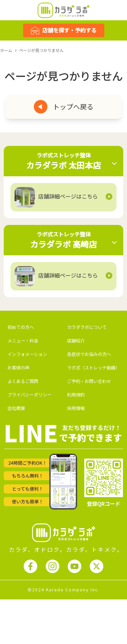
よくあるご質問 (23, 381)
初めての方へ (21, 327)
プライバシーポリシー (29, 395)
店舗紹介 (76, 341)
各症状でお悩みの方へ (89, 354)
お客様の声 (18, 368)
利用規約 (76, 395)
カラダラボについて (87, 327)
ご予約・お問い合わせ (89, 381)
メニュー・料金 (23, 341)
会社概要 (16, 408)
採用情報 (76, 408)
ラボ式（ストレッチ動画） (93, 368)
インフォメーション (27, 354)
